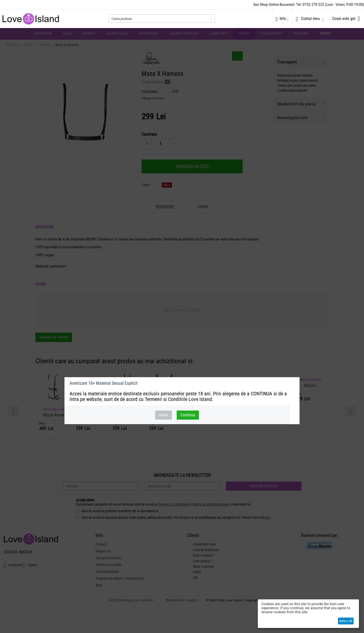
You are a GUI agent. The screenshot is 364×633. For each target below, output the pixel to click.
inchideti (293, 384)
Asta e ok (346, 621)
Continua (188, 415)
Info (283, 19)
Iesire (164, 415)
